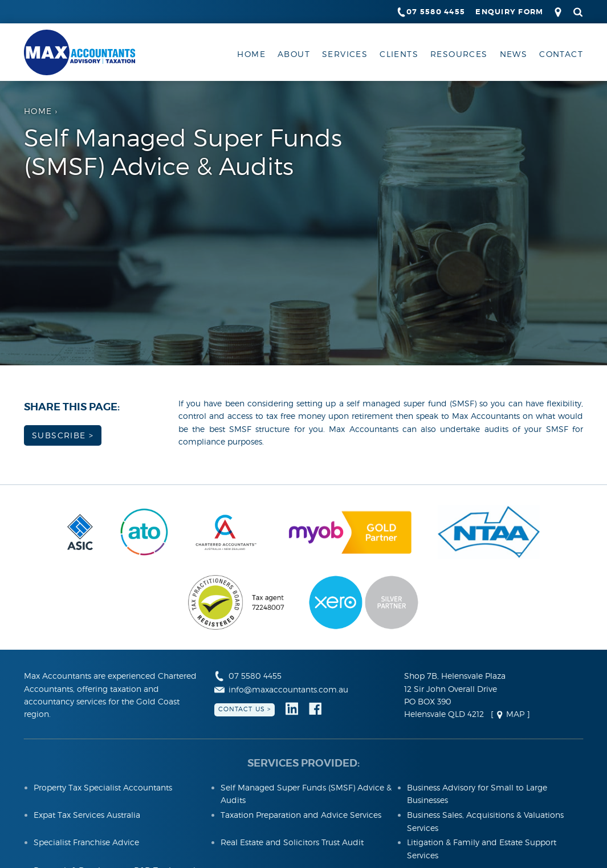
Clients (399, 54)
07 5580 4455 (431, 12)
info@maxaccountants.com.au (281, 690)
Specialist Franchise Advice (86, 842)
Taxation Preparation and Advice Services (301, 815)
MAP (510, 714)
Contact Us (242, 709)
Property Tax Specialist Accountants (103, 787)
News (514, 54)
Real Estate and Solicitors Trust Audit (292, 842)
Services (345, 54)
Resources (459, 54)
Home (251, 54)
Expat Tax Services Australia (87, 815)
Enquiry (509, 12)
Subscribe (59, 435)
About (294, 54)
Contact (561, 54)
